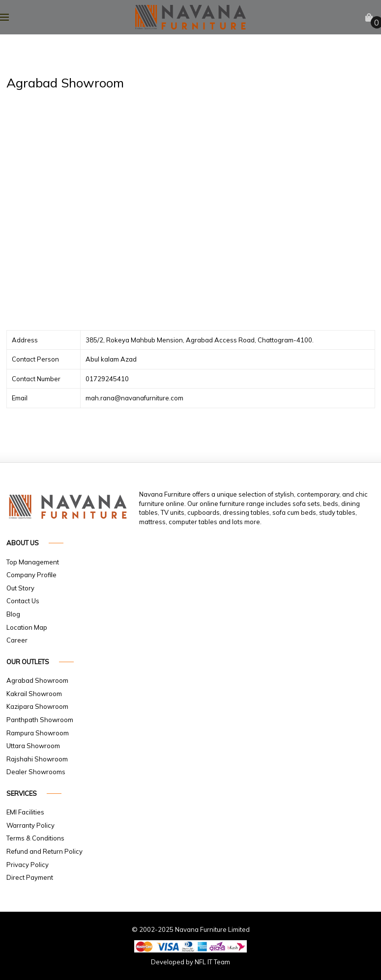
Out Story (20, 588)
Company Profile (31, 575)
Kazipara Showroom (37, 706)
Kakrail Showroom (34, 694)
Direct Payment (30, 877)
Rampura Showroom (38, 733)
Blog (13, 614)
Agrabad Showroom (37, 680)
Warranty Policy (30, 825)
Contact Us (23, 601)
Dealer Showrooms (36, 772)
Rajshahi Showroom (37, 759)
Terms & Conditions (35, 838)
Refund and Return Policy (44, 851)
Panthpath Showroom (40, 720)
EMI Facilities (25, 812)
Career (17, 640)
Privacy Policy (28, 865)
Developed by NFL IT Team (190, 962)
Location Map (27, 627)
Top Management (33, 562)
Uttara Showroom (33, 746)
